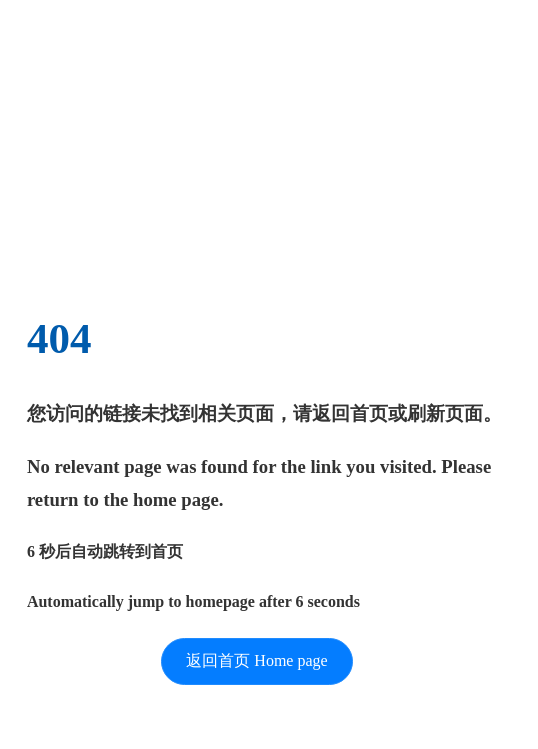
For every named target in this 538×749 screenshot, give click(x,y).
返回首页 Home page (256, 660)
